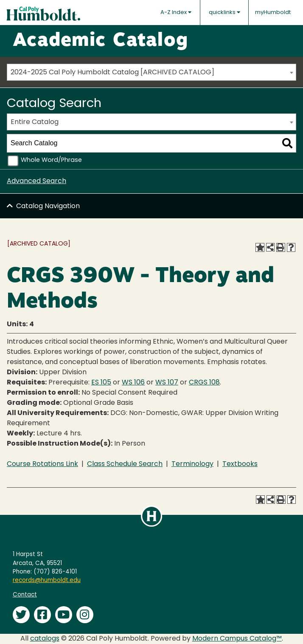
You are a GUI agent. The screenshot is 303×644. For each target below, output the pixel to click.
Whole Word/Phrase (51, 160)
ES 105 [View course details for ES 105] (101, 383)
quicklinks (224, 12)
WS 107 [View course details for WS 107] (167, 383)
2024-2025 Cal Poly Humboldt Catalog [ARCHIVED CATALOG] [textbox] (112, 73)
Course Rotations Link (42, 464)
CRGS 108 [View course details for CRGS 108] (204, 383)
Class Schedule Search (125, 464)
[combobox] (151, 72)
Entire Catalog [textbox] (35, 122)
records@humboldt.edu (47, 580)
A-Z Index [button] (176, 12)
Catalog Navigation (48, 206)
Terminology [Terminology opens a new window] (192, 464)
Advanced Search (36, 181)
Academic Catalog (100, 41)
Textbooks (240, 464)
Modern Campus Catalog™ (237, 639)
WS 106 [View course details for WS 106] (133, 383)
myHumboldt (273, 13)
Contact (25, 595)
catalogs (45, 639)
